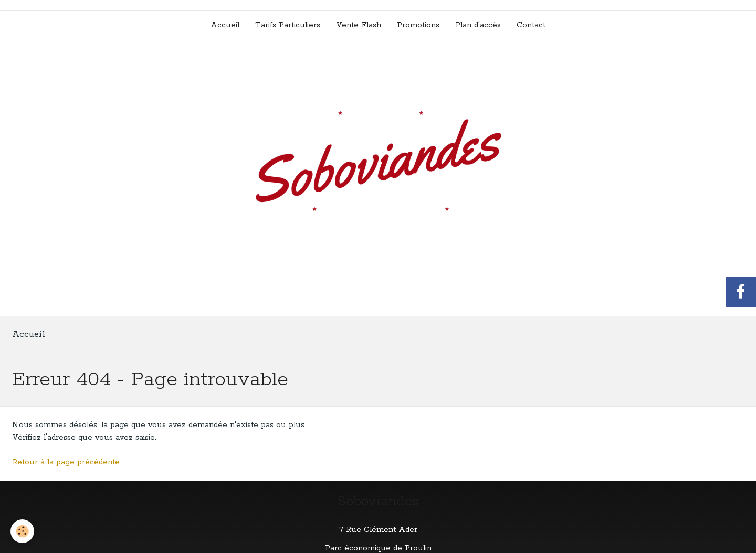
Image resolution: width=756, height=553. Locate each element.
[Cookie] (22, 531)
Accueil (225, 25)
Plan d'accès (478, 25)
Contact (531, 25)
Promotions (418, 25)
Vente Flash (359, 25)
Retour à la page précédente (66, 462)
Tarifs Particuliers (288, 25)
